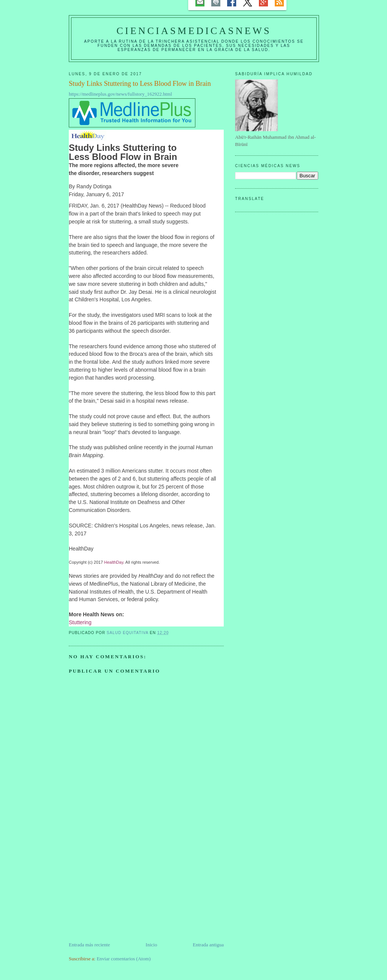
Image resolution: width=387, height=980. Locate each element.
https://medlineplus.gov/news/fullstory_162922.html (120, 94)
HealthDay (114, 562)
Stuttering (80, 622)
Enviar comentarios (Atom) (124, 959)
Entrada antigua (208, 945)
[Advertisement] (125, 888)
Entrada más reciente (89, 945)
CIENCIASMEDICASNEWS (194, 31)
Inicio (151, 945)
